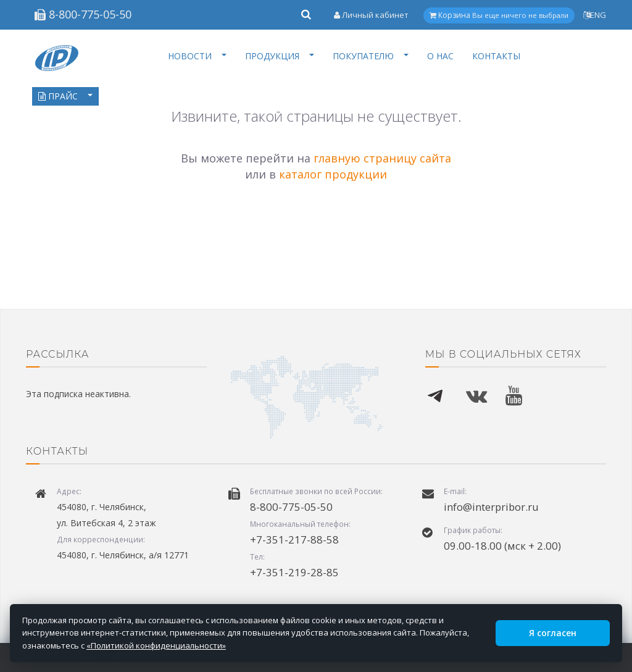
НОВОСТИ (197, 56)
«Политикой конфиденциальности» (156, 645)
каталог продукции (333, 174)
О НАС (440, 56)
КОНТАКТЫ (496, 56)
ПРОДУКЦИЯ (280, 56)
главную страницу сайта (382, 158)
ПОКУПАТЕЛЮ (371, 56)
